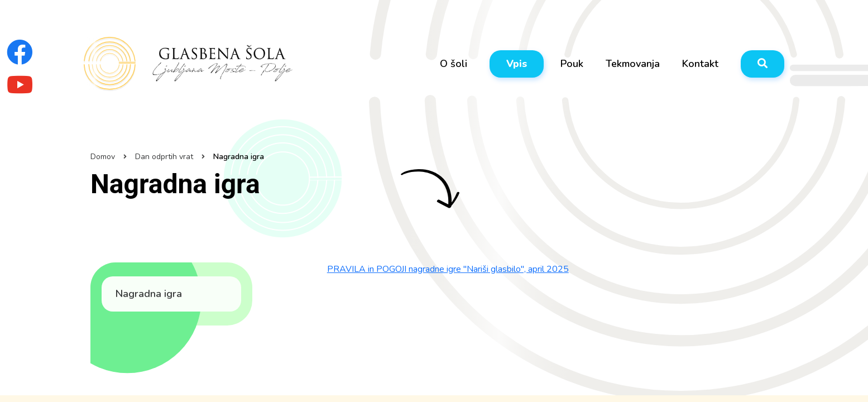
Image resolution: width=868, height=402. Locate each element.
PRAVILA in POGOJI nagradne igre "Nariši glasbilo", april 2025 (448, 269)
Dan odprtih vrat (164, 157)
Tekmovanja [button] (633, 64)
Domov (103, 157)
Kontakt (700, 64)
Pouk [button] (572, 64)
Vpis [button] (517, 64)
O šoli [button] (454, 64)
